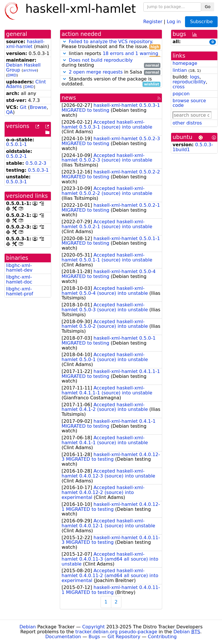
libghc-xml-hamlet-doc (19, 279)
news (69, 98)
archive (30, 70)
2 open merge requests (96, 72)
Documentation (63, 637)
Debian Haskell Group (23, 67)
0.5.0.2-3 (36, 163)
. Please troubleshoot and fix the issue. (111, 44)
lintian (180, 70)
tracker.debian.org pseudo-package (116, 632)
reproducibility (189, 82)
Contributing (162, 637)
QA (10, 112)
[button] (64, 42)
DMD (12, 75)
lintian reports (111, 54)
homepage (185, 63)
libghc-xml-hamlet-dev (19, 268)
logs (195, 77)
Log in (174, 21)
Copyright (93, 627)
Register (153, 21)
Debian (28, 627)
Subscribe (201, 22)
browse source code (189, 103)
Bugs (94, 637)
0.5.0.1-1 (16, 144)
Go (208, 7)
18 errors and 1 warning (130, 53)
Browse (38, 107)
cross (178, 87)
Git (23, 107)
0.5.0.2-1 (16, 156)
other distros (187, 123)
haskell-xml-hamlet (25, 44)
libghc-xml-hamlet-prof (20, 291)
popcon (181, 94)
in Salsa (111, 72)
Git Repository (124, 637)
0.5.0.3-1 (38, 170)
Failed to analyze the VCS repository (110, 42)
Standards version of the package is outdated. (111, 82)
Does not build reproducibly (101, 60)
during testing (111, 63)
